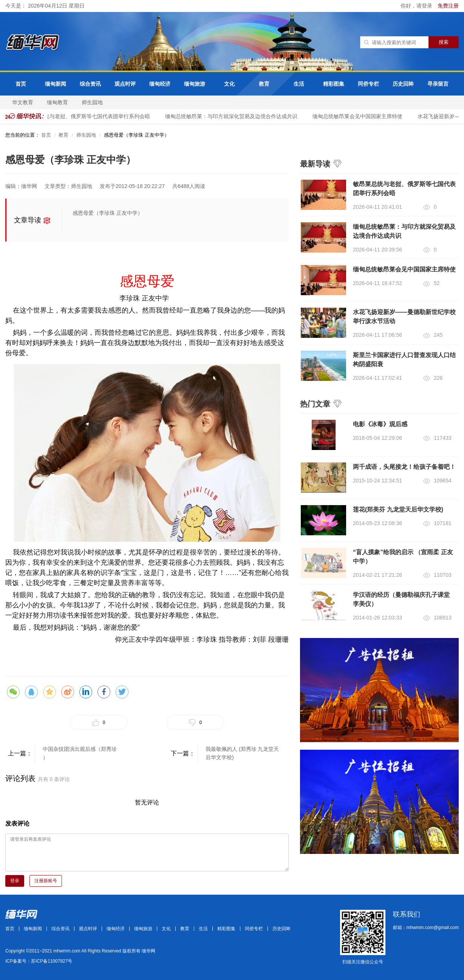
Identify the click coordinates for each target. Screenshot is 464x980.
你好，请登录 (417, 6)
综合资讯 (90, 84)
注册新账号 (46, 881)
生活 (299, 84)
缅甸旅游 (195, 84)
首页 (21, 84)
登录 (15, 881)
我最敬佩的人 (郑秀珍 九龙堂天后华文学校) (242, 753)
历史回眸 (403, 84)
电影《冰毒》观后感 (380, 424)
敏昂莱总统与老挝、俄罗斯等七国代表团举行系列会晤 (88, 116)
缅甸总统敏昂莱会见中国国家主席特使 (359, 116)
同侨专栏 (368, 84)
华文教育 (23, 102)
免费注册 (448, 6)
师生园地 (92, 102)
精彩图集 (334, 84)
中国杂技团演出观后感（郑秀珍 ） (80, 753)
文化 (229, 84)
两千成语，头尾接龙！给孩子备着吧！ (404, 467)
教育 (264, 84)
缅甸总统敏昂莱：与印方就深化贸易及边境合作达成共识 (233, 116)
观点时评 (125, 84)
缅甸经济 (160, 84)
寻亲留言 (438, 84)
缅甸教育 (57, 102)
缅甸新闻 (56, 84)
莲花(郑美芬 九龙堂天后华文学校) (398, 509)
